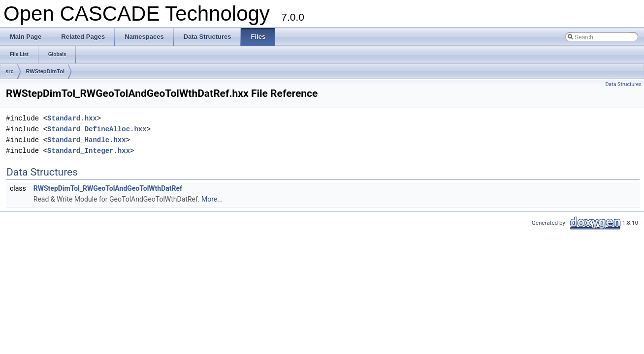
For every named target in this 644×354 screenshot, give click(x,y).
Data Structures (623, 84)
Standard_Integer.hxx (89, 151)
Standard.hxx (72, 118)
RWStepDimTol (45, 71)
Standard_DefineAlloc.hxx (97, 129)
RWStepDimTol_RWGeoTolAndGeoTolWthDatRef (108, 188)
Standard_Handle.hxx (87, 140)
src (10, 71)
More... (212, 199)
